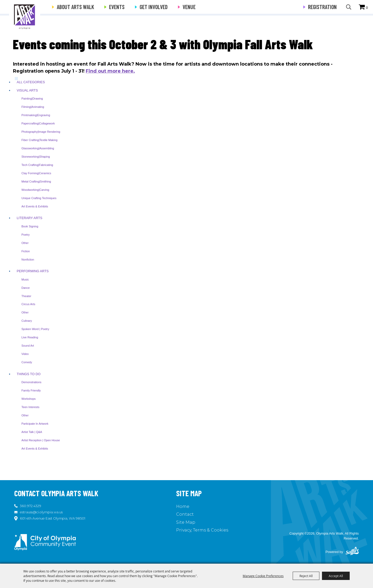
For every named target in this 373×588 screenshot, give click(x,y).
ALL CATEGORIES (31, 82)
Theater (26, 296)
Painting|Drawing (32, 99)
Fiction (26, 251)
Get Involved (154, 7)
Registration (322, 7)
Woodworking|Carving (35, 190)
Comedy (27, 362)
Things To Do (28, 374)
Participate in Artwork (35, 424)
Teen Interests (30, 407)
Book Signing (30, 226)
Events (117, 7)
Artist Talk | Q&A (32, 432)
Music (25, 279)
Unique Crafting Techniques (39, 198)
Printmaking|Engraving (36, 115)
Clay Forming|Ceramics (36, 173)
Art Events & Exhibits (35, 206)
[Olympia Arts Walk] (25, 16)
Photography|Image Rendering (41, 132)
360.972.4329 (31, 506)
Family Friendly (31, 390)
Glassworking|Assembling (38, 148)
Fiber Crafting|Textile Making (40, 140)
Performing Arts (33, 271)
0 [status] (367, 8)
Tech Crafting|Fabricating (37, 165)
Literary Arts (29, 218)
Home (183, 506)
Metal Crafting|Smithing (36, 181)
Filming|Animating (33, 107)
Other (25, 243)
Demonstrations (31, 382)
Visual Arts (27, 90)
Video (25, 354)
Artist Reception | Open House (41, 440)
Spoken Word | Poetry (35, 329)
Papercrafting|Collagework (38, 123)
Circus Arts (28, 304)
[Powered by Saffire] (352, 552)
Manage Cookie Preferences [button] (263, 576)
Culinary (27, 321)
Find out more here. (110, 71)
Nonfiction (28, 260)
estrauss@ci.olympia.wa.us (41, 512)
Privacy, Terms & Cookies (202, 530)
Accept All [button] (336, 576)
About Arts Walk (75, 7)
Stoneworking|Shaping (36, 157)
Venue (189, 7)
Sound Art (28, 346)
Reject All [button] (306, 576)
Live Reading (30, 337)
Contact (185, 514)
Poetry (26, 235)
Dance (26, 288)
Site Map (186, 522)
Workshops (29, 399)
